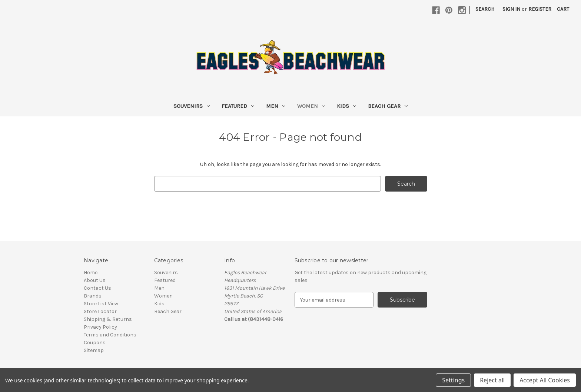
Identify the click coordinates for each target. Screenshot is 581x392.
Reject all (492, 380)
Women (311, 106)
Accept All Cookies (545, 380)
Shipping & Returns (108, 319)
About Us (95, 280)
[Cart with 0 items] (563, 9)
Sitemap (94, 350)
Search (485, 9)
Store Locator (100, 311)
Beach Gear (388, 106)
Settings (453, 380)
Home (91, 273)
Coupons (95, 343)
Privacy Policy (100, 327)
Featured (238, 106)
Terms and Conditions (110, 335)
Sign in (511, 9)
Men (276, 106)
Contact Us (97, 288)
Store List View (101, 304)
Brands (93, 296)
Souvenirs (192, 106)
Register (540, 9)
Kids (346, 106)
